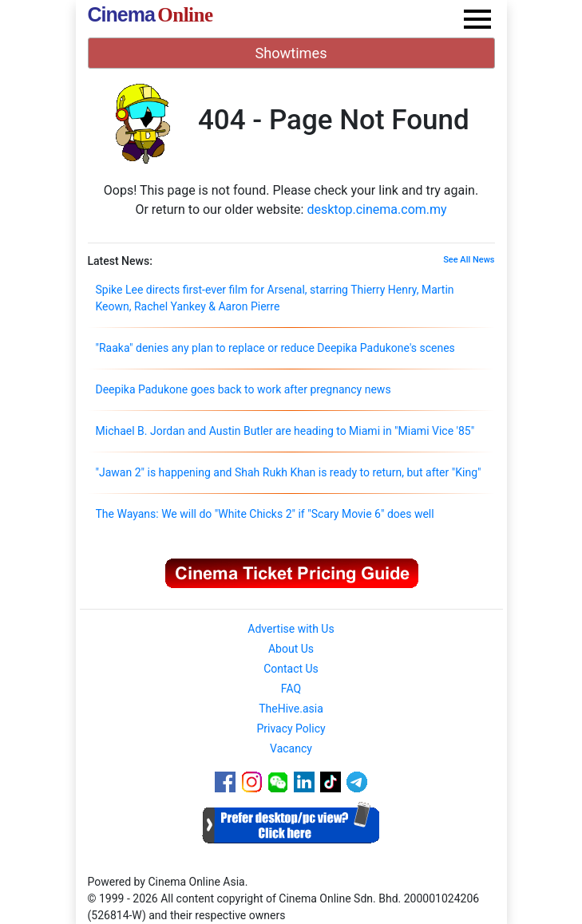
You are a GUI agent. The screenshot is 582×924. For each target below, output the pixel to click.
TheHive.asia (291, 709)
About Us (291, 649)
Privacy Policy (291, 729)
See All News (469, 260)
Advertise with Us (291, 629)
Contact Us (291, 669)
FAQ (291, 689)
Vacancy (291, 748)
